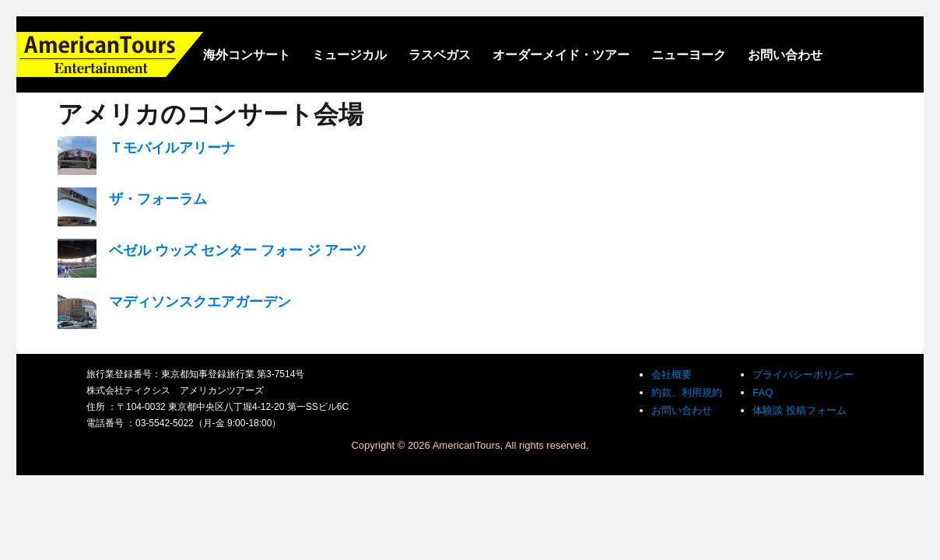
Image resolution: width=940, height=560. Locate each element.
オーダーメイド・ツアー (561, 55)
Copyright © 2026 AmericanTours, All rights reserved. (470, 445)
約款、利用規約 (687, 392)
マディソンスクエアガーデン (200, 302)
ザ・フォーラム (158, 199)
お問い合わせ (785, 55)
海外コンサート (247, 55)
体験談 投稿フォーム (800, 410)
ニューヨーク (689, 55)
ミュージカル (349, 55)
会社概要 (672, 374)
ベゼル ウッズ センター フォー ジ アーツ (238, 250)
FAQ (763, 392)
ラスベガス (440, 55)
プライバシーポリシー (803, 374)
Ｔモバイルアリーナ (172, 148)
